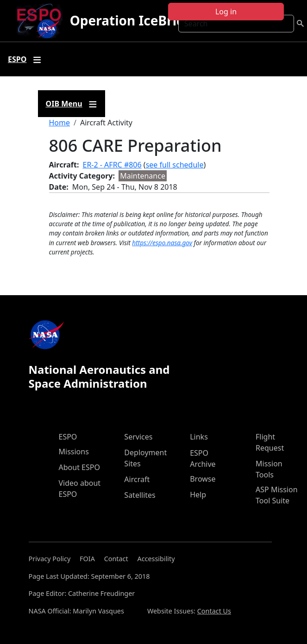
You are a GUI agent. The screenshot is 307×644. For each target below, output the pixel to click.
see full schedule (175, 165)
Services (138, 437)
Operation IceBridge (135, 20)
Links (199, 437)
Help (198, 495)
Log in (226, 12)
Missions (74, 452)
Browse (203, 479)
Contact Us (214, 611)
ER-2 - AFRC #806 (112, 165)
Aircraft (137, 479)
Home (60, 123)
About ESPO (79, 467)
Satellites (140, 495)
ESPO (68, 437)
